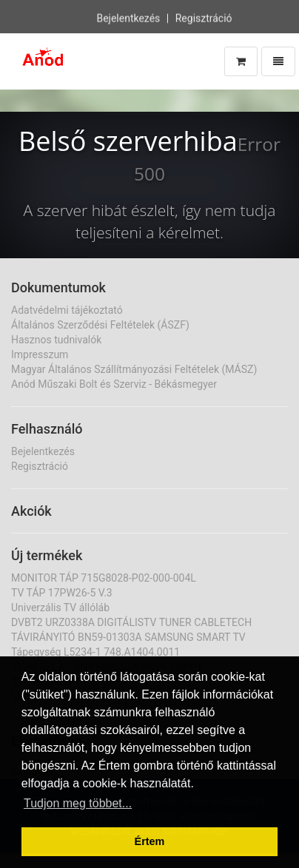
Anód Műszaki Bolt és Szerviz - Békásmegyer (114, 384)
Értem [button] (150, 841)
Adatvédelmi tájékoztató (67, 310)
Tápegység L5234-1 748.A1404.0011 (95, 652)
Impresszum (40, 354)
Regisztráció (204, 18)
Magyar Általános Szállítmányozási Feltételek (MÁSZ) (134, 369)
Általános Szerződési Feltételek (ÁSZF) (100, 325)
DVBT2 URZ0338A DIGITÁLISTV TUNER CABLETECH (131, 622)
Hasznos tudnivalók (56, 340)
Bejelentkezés (128, 18)
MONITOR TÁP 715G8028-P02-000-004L (104, 578)
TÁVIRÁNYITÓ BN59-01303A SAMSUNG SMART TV (128, 637)
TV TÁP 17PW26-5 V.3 (62, 593)
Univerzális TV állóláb (60, 608)
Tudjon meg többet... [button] (78, 803)
